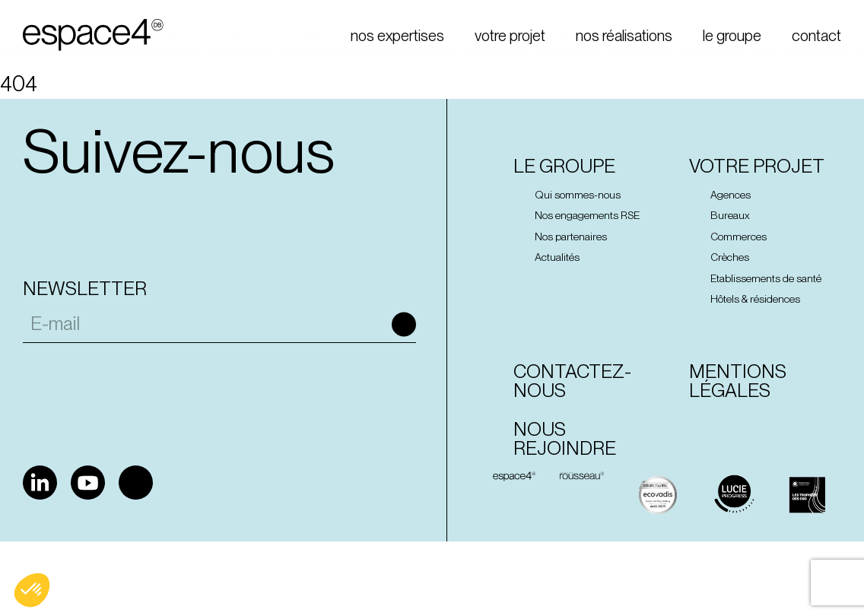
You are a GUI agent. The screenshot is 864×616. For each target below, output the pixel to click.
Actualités (557, 257)
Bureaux (730, 215)
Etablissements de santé (766, 278)
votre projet (510, 36)
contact (816, 36)
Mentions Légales (738, 381)
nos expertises (397, 36)
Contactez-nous (572, 381)
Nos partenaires (571, 237)
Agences (731, 195)
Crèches (730, 257)
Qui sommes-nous (578, 195)
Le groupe (564, 166)
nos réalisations (624, 36)
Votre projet (757, 166)
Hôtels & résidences (755, 299)
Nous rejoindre (565, 439)
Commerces (739, 237)
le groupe (732, 36)
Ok (404, 324)
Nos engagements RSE (587, 215)
